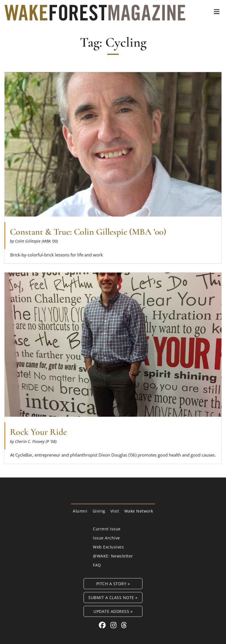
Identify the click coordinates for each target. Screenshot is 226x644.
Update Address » (113, 611)
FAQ (97, 565)
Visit (115, 511)
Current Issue (107, 529)
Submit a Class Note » (113, 597)
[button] (217, 12)
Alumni (80, 511)
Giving (99, 511)
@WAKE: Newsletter (113, 556)
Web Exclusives (108, 547)
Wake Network (139, 511)
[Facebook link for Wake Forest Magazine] (103, 625)
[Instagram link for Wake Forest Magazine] (114, 625)
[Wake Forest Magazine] (95, 16)
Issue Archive (106, 538)
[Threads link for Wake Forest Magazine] (124, 625)
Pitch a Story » (113, 584)
